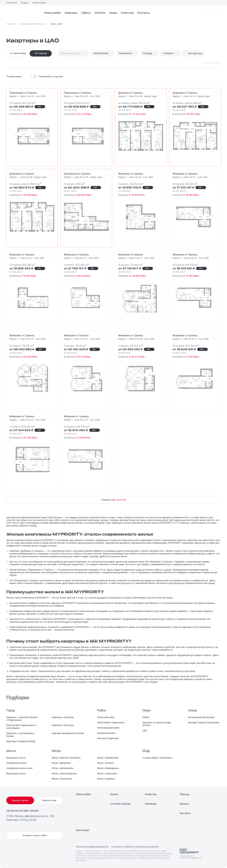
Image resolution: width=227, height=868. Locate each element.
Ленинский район (106, 717)
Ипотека (100, 13)
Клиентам (127, 13)
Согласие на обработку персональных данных (135, 847)
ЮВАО (146, 717)
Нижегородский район (108, 728)
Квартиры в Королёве (63, 717)
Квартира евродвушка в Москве (68, 733)
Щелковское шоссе (16, 758)
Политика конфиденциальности (92, 847)
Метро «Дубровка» (61, 763)
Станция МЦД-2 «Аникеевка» (158, 758)
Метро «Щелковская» (63, 768)
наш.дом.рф (81, 860)
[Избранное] (218, 13)
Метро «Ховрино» (106, 779)
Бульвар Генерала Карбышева (204, 722)
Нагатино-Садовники (108, 738)
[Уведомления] (210, 13)
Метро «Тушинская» (62, 779)
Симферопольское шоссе (19, 768)
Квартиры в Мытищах (63, 725)
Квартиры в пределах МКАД (21, 741)
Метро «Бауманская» (108, 758)
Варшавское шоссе (16, 774)
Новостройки (52, 13)
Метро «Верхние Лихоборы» (66, 758)
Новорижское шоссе (17, 763)
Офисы (86, 13)
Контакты (144, 13)
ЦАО (145, 731)
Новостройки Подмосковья (111, 722)
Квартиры (71, 13)
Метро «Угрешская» (107, 774)
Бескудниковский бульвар (201, 717)
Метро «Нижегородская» (64, 774)
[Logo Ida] (191, 854)
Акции (113, 13)
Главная (10, 24)
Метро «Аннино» (106, 763)
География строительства (32, 24)
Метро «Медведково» (108, 768)
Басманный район (106, 733)
